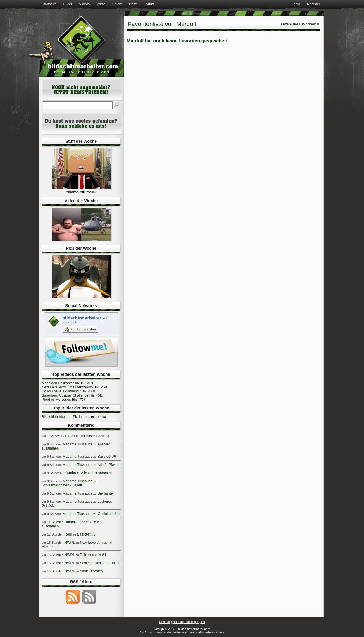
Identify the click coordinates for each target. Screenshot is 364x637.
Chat (133, 4)
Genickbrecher (109, 514)
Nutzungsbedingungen (189, 622)
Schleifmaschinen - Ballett (62, 485)
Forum (149, 4)
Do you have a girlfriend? (61, 391)
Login (296, 4)
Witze (101, 4)
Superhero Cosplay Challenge (65, 395)
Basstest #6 (107, 457)
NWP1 (69, 543)
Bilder (68, 4)
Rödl (68, 534)
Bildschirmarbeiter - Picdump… (66, 417)
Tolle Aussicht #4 (93, 555)
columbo (69, 473)
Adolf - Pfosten (109, 465)
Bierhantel (106, 493)
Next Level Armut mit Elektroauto (67, 387)
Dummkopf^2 (75, 522)
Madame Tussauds (77, 444)
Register (314, 4)
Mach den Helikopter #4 (60, 383)
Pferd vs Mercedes (56, 400)
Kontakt (164, 622)
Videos (84, 4)
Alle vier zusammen (96, 473)
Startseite (49, 4)
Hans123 (68, 436)
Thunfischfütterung (95, 436)
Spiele (117, 4)
